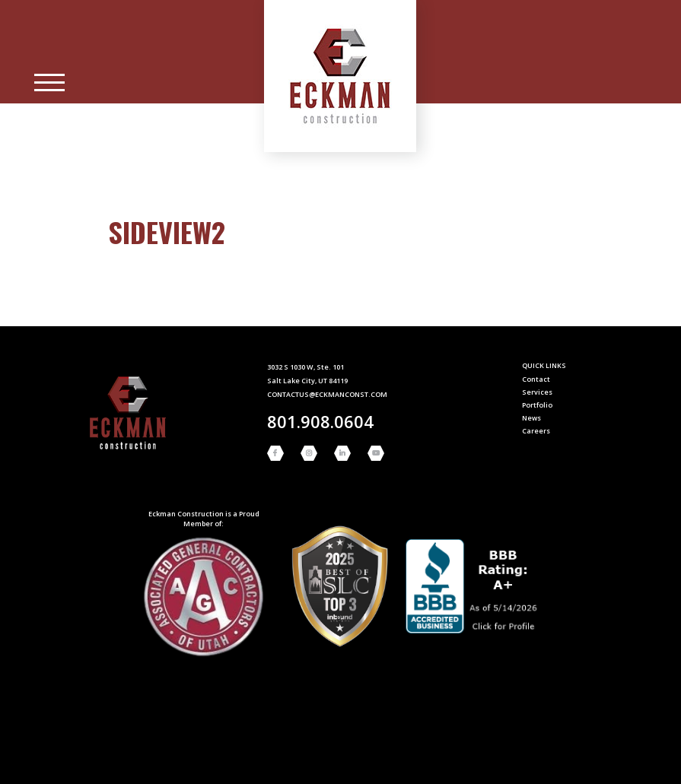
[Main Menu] (49, 83)
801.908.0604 (320, 421)
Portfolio (537, 405)
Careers (536, 431)
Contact (536, 379)
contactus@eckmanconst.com (327, 394)
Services (537, 392)
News (531, 418)
